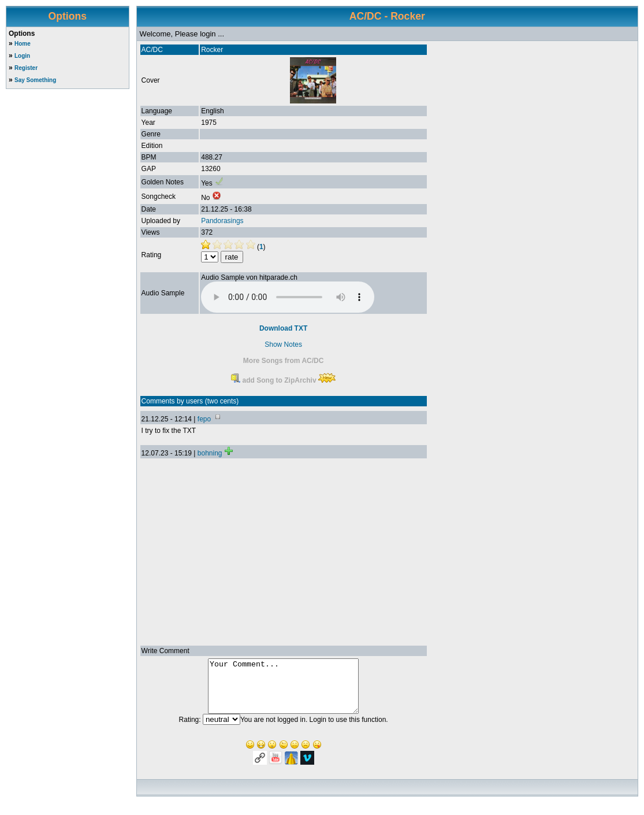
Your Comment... (283, 691)
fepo (204, 419)
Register (26, 68)
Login (22, 56)
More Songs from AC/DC (284, 361)
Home (23, 44)
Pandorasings (222, 221)
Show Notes (283, 344)
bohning (210, 453)
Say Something (35, 80)
